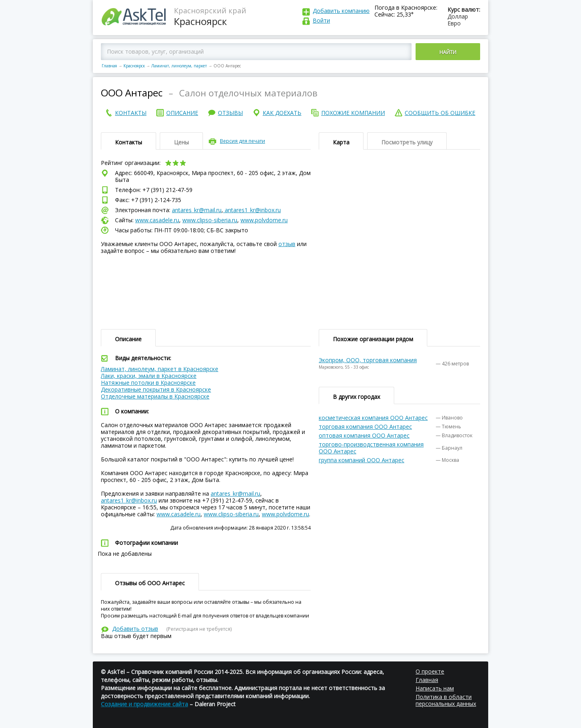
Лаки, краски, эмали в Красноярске (149, 376)
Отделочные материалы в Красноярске (155, 396)
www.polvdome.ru (264, 220)
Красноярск (134, 66)
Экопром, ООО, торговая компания (368, 360)
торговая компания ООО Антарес (365, 427)
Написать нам (435, 688)
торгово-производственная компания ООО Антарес (371, 448)
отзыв (287, 244)
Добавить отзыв (135, 629)
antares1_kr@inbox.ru (252, 210)
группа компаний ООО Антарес (362, 460)
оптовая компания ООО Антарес (364, 435)
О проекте (430, 671)
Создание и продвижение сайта (144, 704)
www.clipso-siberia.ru (210, 220)
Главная (109, 66)
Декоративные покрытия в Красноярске (156, 389)
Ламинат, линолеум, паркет (179, 66)
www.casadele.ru (157, 220)
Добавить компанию (341, 11)
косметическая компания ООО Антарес (373, 418)
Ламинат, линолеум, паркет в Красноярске (160, 369)
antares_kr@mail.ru (197, 210)
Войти (321, 20)
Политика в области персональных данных (446, 700)
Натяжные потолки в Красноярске (148, 383)
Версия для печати (242, 141)
